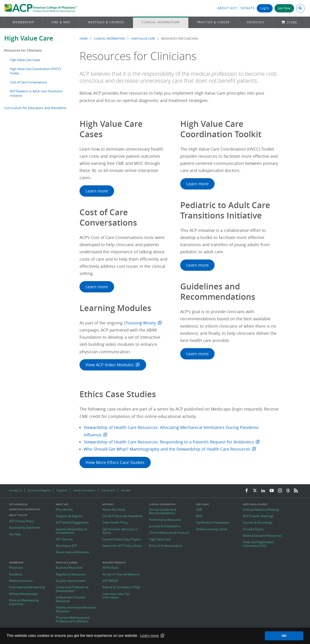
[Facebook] (247, 491)
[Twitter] (255, 491)
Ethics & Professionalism (166, 546)
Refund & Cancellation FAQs (121, 587)
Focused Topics (253, 529)
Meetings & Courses (106, 22)
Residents (16, 574)
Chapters (62, 490)
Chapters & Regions (69, 516)
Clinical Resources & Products (169, 533)
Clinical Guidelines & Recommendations (163, 511)
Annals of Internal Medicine (121, 574)
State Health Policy (115, 523)
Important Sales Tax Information (116, 596)
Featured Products (114, 563)
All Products (111, 568)
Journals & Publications (165, 526)
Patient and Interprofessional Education (76, 609)
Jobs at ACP (108, 490)
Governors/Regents (39, 490)
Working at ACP (66, 546)
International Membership (27, 587)
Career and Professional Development (72, 589)
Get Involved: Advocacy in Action (120, 531)
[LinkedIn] (263, 491)
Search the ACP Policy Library (122, 546)
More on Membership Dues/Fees (24, 602)
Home (84, 39)
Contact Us (15, 490)
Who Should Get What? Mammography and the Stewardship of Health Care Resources (167, 449)
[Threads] (288, 491)
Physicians (16, 568)
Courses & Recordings (258, 523)
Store (292, 22)
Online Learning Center (212, 529)
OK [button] (284, 636)
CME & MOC (61, 22)
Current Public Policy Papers (122, 539)
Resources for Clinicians (23, 50)
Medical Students (21, 581)
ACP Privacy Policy (21, 521)
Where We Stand (114, 510)
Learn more (97, 191)
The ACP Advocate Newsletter (123, 516)
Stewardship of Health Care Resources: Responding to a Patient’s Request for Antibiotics (169, 442)
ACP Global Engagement (72, 523)
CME (199, 510)
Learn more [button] (149, 636)
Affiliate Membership (23, 594)
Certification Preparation (213, 523)
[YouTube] (272, 491)
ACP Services (64, 539)
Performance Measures (165, 520)
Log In (265, 8)
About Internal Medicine (72, 552)
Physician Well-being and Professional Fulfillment (73, 619)
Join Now (284, 8)
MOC (199, 516)
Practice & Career (213, 22)
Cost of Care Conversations (28, 82)
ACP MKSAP (110, 581)
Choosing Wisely (140, 323)
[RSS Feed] (296, 491)
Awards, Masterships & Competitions (71, 531)
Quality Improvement (71, 581)
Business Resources (69, 568)
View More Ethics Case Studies (115, 462)
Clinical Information (161, 22)
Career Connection (84, 490)
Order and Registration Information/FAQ (258, 544)
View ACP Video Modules (110, 365)
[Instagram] (280, 491)
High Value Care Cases (25, 60)
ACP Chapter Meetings (258, 516)
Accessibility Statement (25, 528)
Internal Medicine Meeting (261, 510)
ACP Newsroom (18, 504)
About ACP (227, 8)
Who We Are (64, 510)
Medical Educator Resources (262, 536)
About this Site (18, 515)
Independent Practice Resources (71, 599)
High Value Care (29, 38)
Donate (248, 8)
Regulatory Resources (71, 574)
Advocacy (256, 22)
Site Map (15, 534)
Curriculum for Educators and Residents (35, 108)
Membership (23, 22)
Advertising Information (25, 509)
